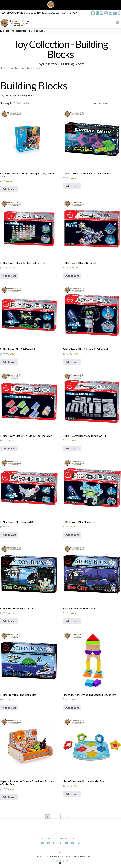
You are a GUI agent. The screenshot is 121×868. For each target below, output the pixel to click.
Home (3, 68)
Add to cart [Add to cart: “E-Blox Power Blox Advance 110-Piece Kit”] (72, 362)
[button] (118, 22)
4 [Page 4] (63, 816)
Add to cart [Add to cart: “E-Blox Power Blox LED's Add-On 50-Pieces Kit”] (9, 448)
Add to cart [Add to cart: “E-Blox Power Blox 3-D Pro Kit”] (72, 276)
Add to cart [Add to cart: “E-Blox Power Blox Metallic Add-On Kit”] (72, 448)
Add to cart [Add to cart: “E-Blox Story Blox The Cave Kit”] (9, 621)
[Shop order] (107, 104)
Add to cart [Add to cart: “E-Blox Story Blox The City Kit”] (72, 621)
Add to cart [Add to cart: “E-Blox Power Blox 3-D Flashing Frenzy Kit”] (9, 276)
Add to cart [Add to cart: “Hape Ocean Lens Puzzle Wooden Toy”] (72, 794)
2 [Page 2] (53, 816)
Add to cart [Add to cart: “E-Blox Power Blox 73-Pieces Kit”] (9, 362)
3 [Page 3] (58, 816)
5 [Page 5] (68, 816)
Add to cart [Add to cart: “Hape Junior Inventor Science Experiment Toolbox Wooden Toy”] (9, 797)
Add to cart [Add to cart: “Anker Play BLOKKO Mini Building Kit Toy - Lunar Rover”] (9, 189)
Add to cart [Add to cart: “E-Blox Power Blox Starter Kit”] (72, 535)
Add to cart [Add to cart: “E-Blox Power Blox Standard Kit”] (9, 535)
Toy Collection (15, 68)
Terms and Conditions (70, 839)
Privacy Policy (47, 839)
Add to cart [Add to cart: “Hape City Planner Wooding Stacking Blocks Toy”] (72, 708)
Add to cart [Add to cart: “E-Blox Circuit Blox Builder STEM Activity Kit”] (72, 186)
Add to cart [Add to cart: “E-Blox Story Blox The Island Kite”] (9, 708)
